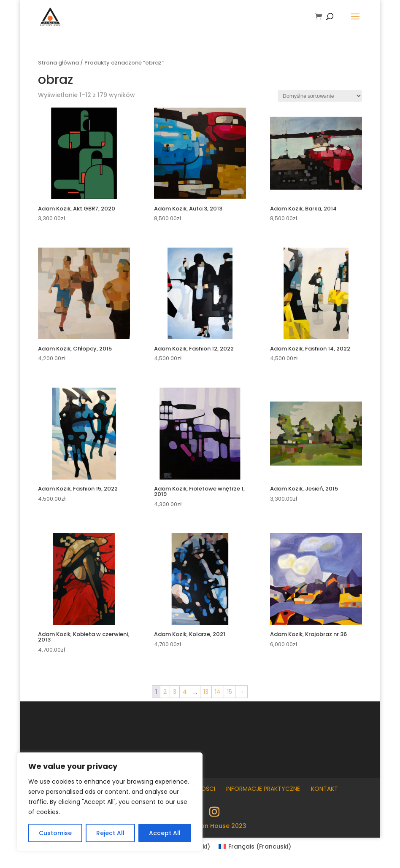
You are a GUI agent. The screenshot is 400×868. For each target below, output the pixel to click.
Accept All (165, 833)
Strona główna (58, 63)
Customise (55, 833)
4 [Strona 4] (185, 692)
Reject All (110, 833)
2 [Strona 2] (165, 692)
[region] (110, 802)
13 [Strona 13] (206, 692)
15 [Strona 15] (230, 692)
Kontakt (324, 789)
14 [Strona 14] (218, 692)
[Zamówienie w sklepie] (320, 96)
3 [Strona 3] (175, 692)
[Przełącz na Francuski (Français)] (255, 846)
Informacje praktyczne (263, 789)
